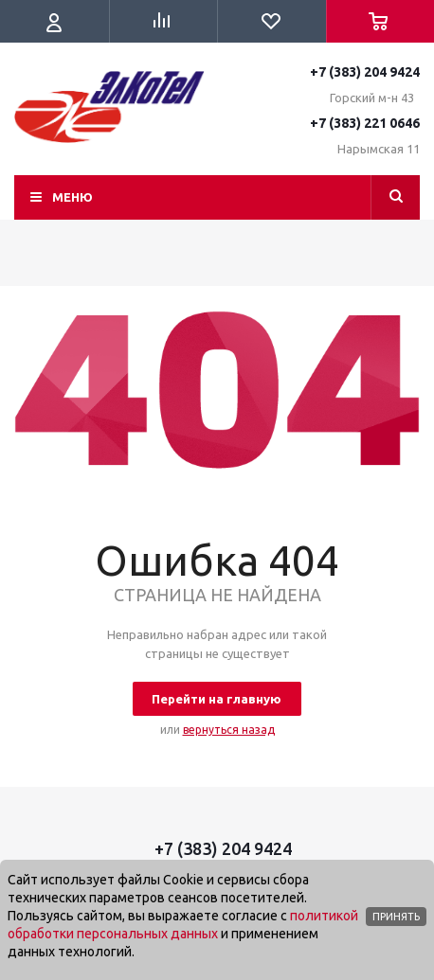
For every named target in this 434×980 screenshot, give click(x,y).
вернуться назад (229, 730)
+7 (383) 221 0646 (365, 123)
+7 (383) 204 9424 (365, 72)
